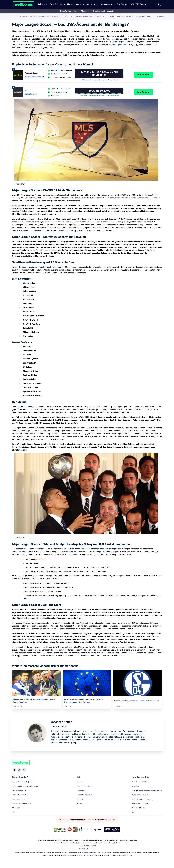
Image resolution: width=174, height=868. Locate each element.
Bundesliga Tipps (18, 806)
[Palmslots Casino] (99, 80)
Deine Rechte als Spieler (140, 801)
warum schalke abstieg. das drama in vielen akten (137, 707)
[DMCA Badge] (60, 836)
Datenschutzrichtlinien (140, 810)
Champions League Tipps (22, 810)
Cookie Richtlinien (138, 814)
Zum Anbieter (144, 81)
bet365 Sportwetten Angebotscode (25, 793)
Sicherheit (135, 793)
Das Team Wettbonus (85, 793)
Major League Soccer (118, 45)
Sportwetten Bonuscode (104, 11)
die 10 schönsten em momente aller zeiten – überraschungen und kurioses (83, 707)
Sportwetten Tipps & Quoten (23, 788)
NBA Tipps (16, 814)
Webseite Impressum (85, 801)
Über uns (80, 788)
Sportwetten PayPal (20, 801)
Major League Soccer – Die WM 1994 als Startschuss (85, 62)
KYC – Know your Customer (142, 806)
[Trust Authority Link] (85, 836)
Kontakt (80, 806)
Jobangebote (82, 797)
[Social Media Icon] (15, 776)
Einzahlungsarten (75, 4)
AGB (133, 819)
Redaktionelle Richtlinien (141, 788)
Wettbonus (16, 17)
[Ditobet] (99, 97)
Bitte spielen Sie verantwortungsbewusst (147, 797)
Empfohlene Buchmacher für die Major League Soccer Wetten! (36, 62)
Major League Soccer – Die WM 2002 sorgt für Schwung (131, 62)
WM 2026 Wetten (138, 4)
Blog (14, 819)
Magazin (85, 11)
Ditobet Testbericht (31, 100)
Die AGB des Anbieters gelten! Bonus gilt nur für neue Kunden (99, 86)
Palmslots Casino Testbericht (34, 83)
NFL (17, 39)
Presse (79, 810)
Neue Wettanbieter (68, 11)
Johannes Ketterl (156, 17)
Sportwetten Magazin (30, 17)
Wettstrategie (107, 4)
